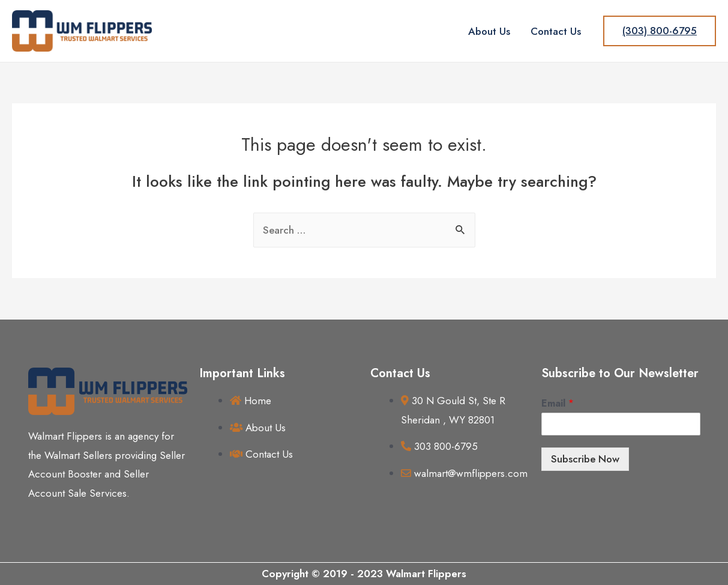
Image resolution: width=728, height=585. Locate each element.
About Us (489, 31)
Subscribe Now (585, 459)
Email (558, 404)
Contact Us (556, 31)
